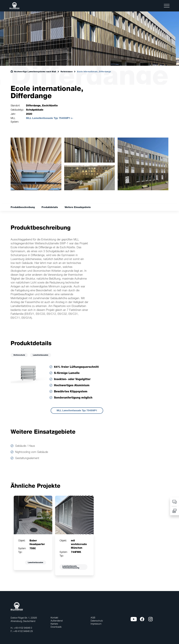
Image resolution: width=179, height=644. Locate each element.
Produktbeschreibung (23, 207)
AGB (93, 618)
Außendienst (57, 621)
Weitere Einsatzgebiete (78, 207)
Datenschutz (97, 621)
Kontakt (54, 618)
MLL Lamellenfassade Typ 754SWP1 (48, 118)
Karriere (54, 624)
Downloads (56, 627)
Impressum (96, 624)
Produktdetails (50, 207)
